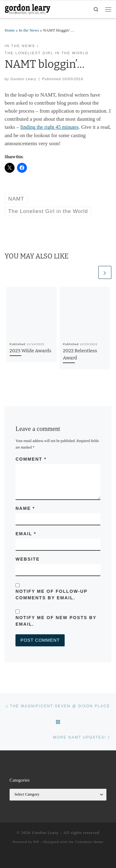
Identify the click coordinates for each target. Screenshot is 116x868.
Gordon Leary (24, 79)
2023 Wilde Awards (30, 351)
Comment (31, 459)
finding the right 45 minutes (49, 127)
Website (28, 559)
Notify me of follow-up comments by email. (51, 595)
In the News (29, 30)
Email (26, 534)
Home (10, 30)
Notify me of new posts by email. (56, 621)
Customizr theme (89, 842)
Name (25, 508)
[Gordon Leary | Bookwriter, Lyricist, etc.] (28, 9)
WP (36, 842)
